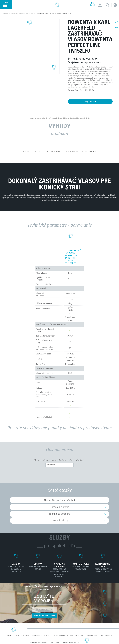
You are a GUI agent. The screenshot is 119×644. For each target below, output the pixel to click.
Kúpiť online (90, 101)
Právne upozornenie (72, 643)
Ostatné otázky (59, 520)
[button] (100, 5)
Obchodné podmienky (38, 643)
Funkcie (37, 152)
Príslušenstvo (52, 152)
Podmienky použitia (41, 636)
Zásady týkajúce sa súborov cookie (68, 636)
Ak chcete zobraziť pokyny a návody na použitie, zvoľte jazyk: (59, 460)
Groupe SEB (92, 636)
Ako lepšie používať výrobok (60, 500)
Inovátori (55, 643)
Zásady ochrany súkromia (18, 636)
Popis (26, 152)
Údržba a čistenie (60, 507)
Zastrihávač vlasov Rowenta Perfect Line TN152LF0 (71, 257)
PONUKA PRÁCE (107, 636)
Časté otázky (89, 152)
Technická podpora (59, 514)
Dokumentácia (71, 152)
